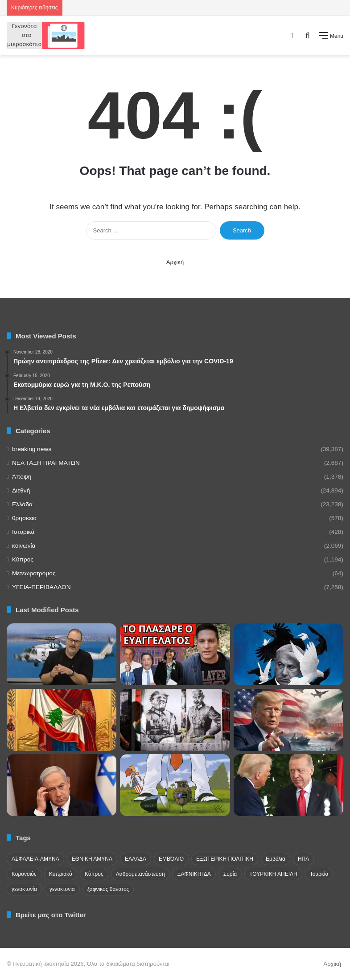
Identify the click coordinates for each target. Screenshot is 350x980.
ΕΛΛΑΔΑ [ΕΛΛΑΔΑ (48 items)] (136, 859)
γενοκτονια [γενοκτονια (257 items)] (62, 889)
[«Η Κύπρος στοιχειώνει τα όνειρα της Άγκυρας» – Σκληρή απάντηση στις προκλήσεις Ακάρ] (62, 654)
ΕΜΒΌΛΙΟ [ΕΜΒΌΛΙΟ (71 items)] (171, 859)
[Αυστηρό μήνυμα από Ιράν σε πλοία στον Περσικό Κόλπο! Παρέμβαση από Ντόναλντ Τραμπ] (288, 720)
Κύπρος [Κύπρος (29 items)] (94, 874)
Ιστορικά (23, 532)
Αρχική (175, 262)
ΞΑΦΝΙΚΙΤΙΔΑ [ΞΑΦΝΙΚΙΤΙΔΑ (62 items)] (194, 874)
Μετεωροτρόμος (34, 573)
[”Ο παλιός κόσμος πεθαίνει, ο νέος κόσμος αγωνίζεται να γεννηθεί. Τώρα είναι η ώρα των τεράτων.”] (288, 654)
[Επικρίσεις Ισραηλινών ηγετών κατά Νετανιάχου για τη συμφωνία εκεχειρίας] (62, 785)
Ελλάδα (22, 504)
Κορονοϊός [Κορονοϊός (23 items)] (24, 874)
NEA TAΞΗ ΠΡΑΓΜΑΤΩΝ (46, 463)
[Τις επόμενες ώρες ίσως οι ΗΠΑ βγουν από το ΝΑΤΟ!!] (175, 785)
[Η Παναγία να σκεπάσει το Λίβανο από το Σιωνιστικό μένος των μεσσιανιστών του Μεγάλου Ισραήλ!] (62, 720)
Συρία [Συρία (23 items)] (230, 874)
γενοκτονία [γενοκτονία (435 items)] (24, 889)
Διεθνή (21, 490)
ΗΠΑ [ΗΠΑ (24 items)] (303, 859)
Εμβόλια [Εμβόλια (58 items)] (276, 859)
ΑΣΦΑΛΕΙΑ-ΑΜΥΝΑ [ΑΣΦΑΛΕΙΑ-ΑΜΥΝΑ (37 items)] (35, 859)
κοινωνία (24, 546)
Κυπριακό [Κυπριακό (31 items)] (61, 874)
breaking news (32, 449)
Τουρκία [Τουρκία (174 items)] (319, 874)
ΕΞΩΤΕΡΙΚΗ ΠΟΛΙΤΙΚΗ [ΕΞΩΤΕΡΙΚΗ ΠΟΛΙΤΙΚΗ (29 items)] (225, 859)
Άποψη (22, 477)
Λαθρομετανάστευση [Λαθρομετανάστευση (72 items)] (140, 874)
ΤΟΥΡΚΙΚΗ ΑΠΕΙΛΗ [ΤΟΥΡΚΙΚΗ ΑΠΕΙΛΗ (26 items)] (273, 874)
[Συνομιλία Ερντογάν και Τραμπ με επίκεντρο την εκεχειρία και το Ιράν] (288, 785)
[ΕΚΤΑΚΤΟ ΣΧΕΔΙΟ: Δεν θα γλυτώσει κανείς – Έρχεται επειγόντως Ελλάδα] (175, 654)
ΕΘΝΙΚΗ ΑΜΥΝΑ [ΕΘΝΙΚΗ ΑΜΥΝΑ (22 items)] (92, 859)
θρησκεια (24, 518)
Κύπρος (23, 559)
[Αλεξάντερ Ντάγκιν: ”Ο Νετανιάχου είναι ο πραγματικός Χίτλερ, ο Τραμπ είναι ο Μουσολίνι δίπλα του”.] (175, 720)
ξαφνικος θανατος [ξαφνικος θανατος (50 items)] (108, 889)
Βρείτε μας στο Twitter (51, 915)
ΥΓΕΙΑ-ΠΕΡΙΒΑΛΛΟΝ (41, 587)
